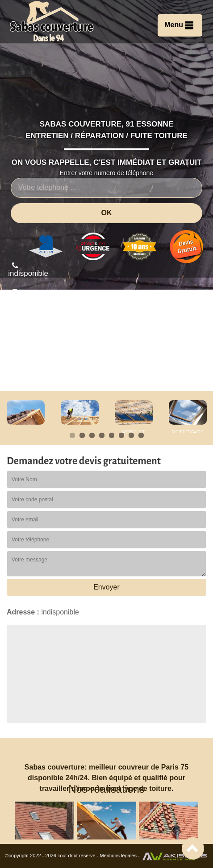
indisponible (28, 270)
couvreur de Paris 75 (153, 767)
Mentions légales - (120, 856)
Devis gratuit (176, 357)
